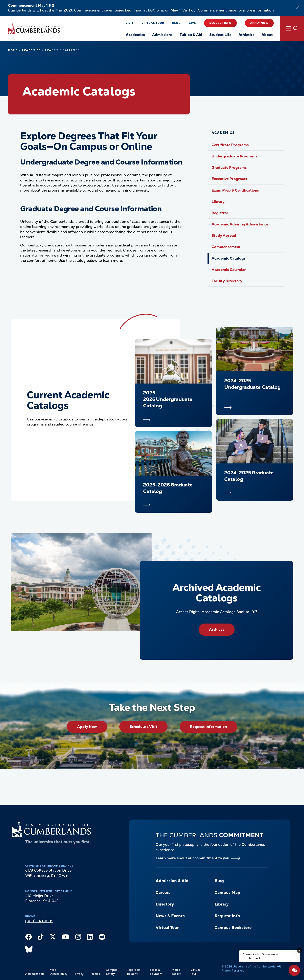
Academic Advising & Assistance (240, 224)
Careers (163, 892)
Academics (31, 50)
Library (218, 202)
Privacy (79, 974)
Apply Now (259, 23)
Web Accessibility (59, 972)
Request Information (208, 727)
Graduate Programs (229, 167)
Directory (165, 904)
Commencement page (217, 10)
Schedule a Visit (143, 727)
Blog (176, 23)
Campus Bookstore (233, 928)
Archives (217, 629)
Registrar (220, 213)
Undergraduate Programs (234, 156)
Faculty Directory (227, 281)
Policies (95, 974)
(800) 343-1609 (39, 921)
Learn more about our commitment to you (192, 858)
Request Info (220, 23)
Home (13, 50)
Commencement (226, 247)
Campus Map (227, 892)
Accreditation (35, 974)
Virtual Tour (153, 23)
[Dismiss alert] (297, 8)
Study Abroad (224, 235)
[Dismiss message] (300, 951)
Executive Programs (229, 179)
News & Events (170, 916)
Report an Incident (133, 972)
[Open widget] (294, 970)
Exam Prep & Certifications (235, 190)
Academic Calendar (229, 270)
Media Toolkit (176, 972)
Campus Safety (112, 972)
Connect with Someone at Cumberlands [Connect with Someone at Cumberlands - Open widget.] (260, 956)
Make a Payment (156, 972)
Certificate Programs (230, 145)
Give (192, 23)
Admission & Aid (172, 881)
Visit (129, 23)
